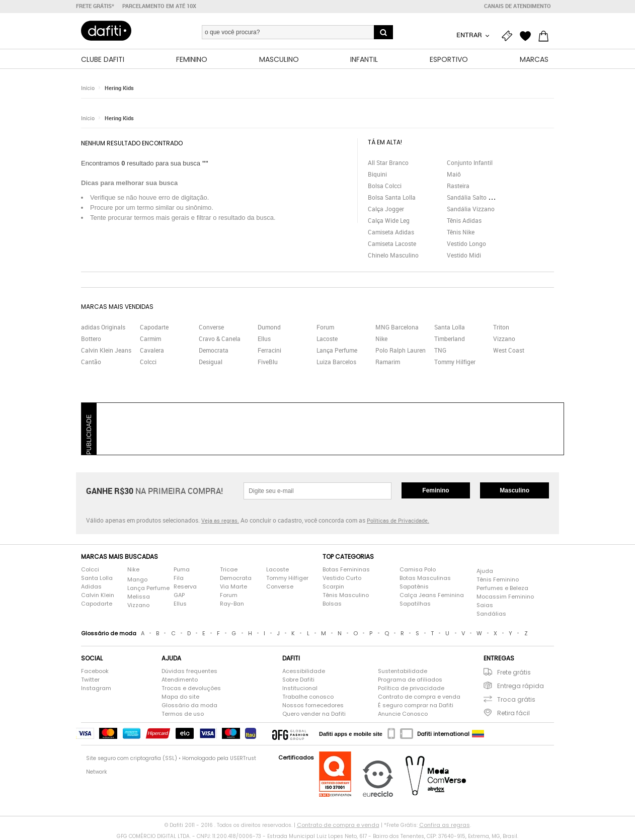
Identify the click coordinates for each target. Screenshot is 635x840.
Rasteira (458, 186)
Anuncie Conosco (403, 714)
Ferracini (269, 350)
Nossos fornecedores (313, 705)
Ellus (264, 339)
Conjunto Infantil (470, 162)
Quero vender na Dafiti (314, 714)
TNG (440, 350)
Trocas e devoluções (191, 688)
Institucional (300, 688)
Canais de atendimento (518, 6)
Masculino (514, 490)
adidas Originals (103, 327)
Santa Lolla (450, 327)
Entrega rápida (521, 686)
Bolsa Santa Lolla (392, 197)
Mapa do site (180, 697)
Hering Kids (119, 88)
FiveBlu (268, 362)
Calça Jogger (386, 209)
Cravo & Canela (220, 339)
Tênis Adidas (464, 220)
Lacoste (327, 339)
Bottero (91, 339)
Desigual (211, 362)
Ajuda (485, 571)
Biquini (377, 174)
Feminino (435, 490)
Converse (211, 327)
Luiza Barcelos (336, 362)
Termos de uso (183, 714)
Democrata (214, 350)
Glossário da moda (189, 705)
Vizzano (504, 339)
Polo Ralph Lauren (401, 350)
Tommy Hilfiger (455, 362)
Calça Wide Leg (389, 220)
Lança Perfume (337, 350)
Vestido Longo (466, 243)
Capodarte (154, 327)
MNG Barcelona (397, 327)
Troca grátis (516, 699)
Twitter (90, 680)
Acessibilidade (304, 671)
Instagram (96, 688)
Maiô (454, 174)
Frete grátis (514, 672)
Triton (501, 327)
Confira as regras (445, 825)
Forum (325, 327)
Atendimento (180, 680)
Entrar (470, 35)
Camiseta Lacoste (392, 243)
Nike (381, 339)
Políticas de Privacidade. (398, 520)
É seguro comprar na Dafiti (416, 705)
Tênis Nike (461, 232)
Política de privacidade (411, 688)
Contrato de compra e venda (419, 697)
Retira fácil (513, 713)
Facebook (95, 671)
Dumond (269, 327)
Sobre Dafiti (298, 680)
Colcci (148, 362)
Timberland (450, 339)
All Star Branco (388, 162)
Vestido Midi (464, 255)
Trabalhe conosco (308, 697)
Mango (137, 579)
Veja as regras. (220, 520)
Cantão (91, 362)
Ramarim (388, 362)
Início (88, 88)
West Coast (509, 350)
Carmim (150, 339)
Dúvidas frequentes (189, 671)
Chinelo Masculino (393, 255)
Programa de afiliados (410, 680)
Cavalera (152, 350)
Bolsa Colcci (385, 186)
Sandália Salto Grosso (477, 197)
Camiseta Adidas (391, 232)
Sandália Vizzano (471, 209)
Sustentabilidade (403, 671)
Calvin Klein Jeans (106, 350)
